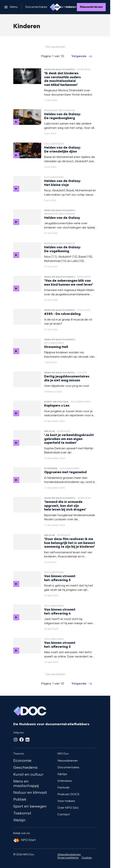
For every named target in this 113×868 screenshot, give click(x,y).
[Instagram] (16, 740)
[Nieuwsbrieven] (91, 7)
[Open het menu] (11, 7)
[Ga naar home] (55, 7)
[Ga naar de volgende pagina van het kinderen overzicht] (82, 56)
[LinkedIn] (28, 740)
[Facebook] (22, 740)
